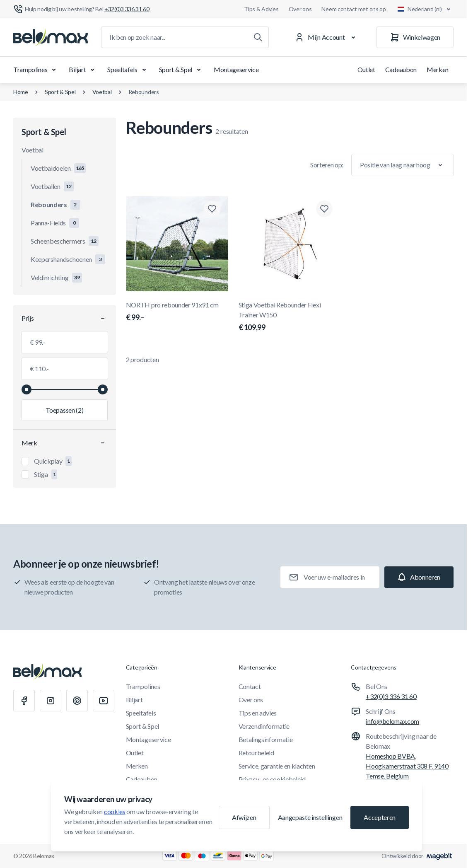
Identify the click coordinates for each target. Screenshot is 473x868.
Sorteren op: (327, 165)
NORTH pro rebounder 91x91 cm (177, 312)
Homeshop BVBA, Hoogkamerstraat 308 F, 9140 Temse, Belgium (407, 766)
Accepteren (380, 817)
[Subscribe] (419, 577)
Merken (438, 69)
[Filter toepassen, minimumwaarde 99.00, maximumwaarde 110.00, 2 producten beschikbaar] (65, 410)
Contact (250, 686)
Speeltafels (128, 70)
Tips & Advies (261, 9)
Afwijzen (244, 817)
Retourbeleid (256, 753)
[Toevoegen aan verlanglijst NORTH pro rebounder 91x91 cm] (212, 209)
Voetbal (102, 92)
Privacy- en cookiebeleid (272, 779)
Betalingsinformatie (266, 739)
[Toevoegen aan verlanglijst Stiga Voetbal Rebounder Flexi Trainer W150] (324, 209)
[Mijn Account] (327, 37)
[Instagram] (51, 701)
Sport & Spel (181, 70)
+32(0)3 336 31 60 (391, 696)
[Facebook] (24, 701)
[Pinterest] (77, 701)
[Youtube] (104, 701)
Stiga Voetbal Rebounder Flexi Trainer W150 (290, 317)
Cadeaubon (401, 69)
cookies (115, 811)
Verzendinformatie (264, 726)
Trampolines (36, 70)
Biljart (83, 70)
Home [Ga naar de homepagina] (21, 92)
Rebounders (144, 92)
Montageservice (236, 69)
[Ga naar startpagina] (51, 37)
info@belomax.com (392, 721)
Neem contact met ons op (354, 9)
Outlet (366, 69)
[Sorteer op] (403, 165)
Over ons (300, 9)
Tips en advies (258, 713)
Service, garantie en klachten (277, 766)
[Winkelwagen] (415, 37)
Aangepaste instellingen (310, 817)
